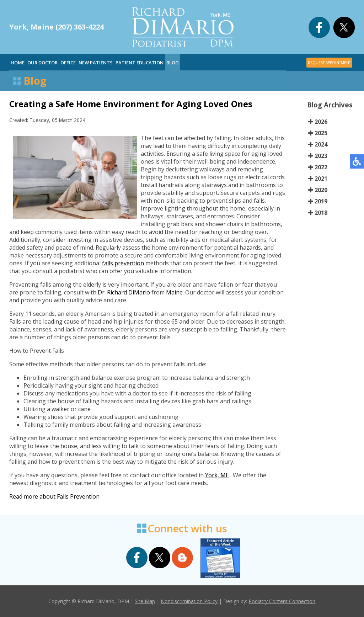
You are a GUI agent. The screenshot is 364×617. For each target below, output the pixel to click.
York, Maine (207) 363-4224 (57, 27)
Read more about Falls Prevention (54, 496)
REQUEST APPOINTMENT (329, 63)
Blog (173, 63)
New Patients (96, 63)
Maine (174, 292)
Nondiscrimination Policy (189, 601)
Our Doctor (42, 63)
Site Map (145, 601)
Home (18, 63)
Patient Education (140, 63)
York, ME (217, 475)
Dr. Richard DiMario (124, 292)
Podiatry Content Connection (282, 601)
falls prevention (123, 263)
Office (68, 63)
